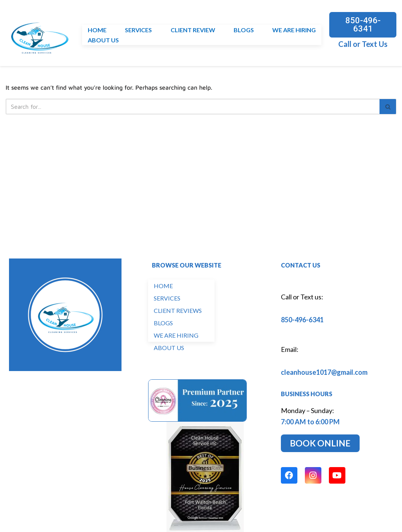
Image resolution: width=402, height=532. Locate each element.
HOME (97, 30)
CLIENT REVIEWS (178, 313)
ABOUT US (103, 40)
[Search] (193, 107)
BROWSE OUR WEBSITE (187, 267)
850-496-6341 (302, 322)
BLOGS (244, 30)
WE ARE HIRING (294, 30)
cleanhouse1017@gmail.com (324, 374)
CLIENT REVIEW (193, 30)
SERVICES (138, 30)
